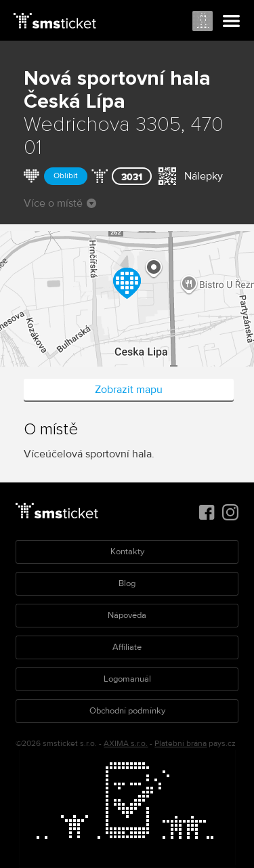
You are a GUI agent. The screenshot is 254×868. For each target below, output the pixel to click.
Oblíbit (66, 176)
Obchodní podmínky (127, 711)
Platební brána (181, 744)
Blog (127, 583)
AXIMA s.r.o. (126, 744)
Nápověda (127, 615)
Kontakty (127, 552)
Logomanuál (127, 679)
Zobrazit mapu (129, 390)
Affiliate (127, 647)
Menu (232, 22)
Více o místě (60, 203)
